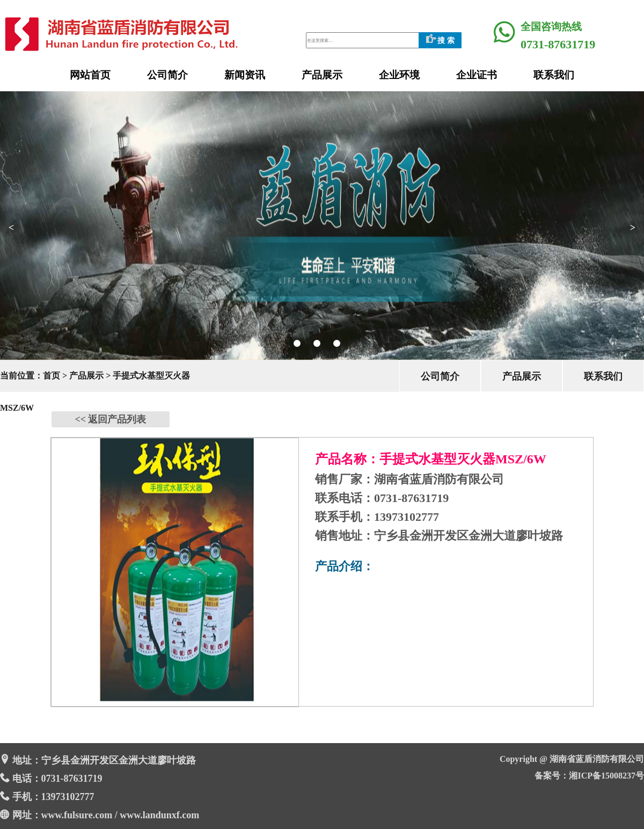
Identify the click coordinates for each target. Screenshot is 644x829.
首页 (52, 376)
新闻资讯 (245, 75)
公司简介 (167, 75)
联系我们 (554, 75)
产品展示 (322, 75)
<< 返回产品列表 (110, 419)
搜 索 (440, 41)
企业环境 (399, 75)
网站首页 (90, 75)
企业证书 (477, 75)
